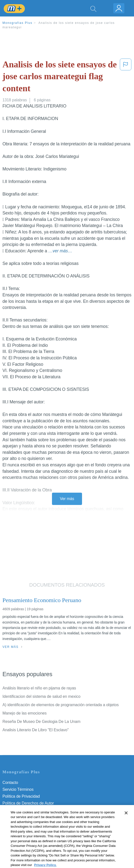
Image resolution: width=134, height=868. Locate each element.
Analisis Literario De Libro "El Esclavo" (36, 730)
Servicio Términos (18, 789)
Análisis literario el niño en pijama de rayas (39, 688)
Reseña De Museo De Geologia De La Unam (41, 722)
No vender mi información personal (33, 824)
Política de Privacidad (21, 796)
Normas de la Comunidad (25, 810)
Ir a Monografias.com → (25, 837)
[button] (126, 77)
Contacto (10, 783)
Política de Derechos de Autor (28, 803)
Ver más (67, 499)
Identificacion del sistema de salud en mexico (42, 696)
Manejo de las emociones (25, 713)
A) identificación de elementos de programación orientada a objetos (61, 705)
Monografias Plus (17, 23)
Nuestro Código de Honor (25, 817)
